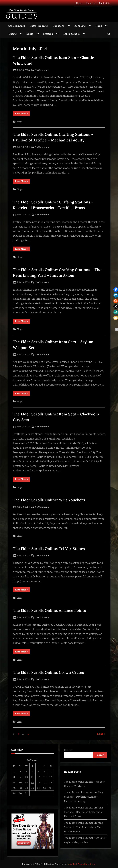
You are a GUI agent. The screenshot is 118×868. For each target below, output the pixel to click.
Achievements (16, 26)
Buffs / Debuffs (39, 26)
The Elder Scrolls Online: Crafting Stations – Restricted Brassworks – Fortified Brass (84, 812)
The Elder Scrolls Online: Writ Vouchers (49, 500)
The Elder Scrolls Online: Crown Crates (48, 672)
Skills (30, 34)
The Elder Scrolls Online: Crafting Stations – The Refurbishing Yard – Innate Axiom (84, 827)
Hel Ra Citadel (71, 34)
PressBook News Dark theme (81, 864)
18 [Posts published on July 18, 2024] (32, 782)
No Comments (42, 70)
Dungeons (58, 26)
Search (68, 750)
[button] (116, 290)
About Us (91, 3)
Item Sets (80, 26)
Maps (99, 26)
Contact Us (105, 3)
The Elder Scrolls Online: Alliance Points (49, 610)
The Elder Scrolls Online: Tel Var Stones (49, 549)
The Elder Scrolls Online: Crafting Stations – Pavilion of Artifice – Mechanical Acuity (84, 797)
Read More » (23, 114)
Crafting (48, 34)
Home (79, 3)
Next (100, 734)
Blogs (20, 122)
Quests (13, 34)
